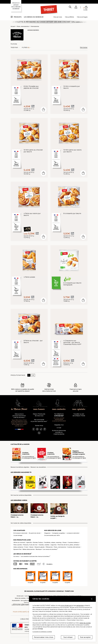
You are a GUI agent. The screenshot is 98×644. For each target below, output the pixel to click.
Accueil (13, 26)
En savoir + (50, 564)
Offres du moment (19, 542)
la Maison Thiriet (19, 409)
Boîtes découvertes (29, 549)
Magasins (47, 533)
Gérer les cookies (85, 623)
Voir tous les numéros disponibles (21, 495)
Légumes (54, 545)
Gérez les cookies (20, 598)
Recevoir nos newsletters (38, 467)
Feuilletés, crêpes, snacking (53, 542)
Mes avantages (82, 17)
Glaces (31, 547)
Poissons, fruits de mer (30, 545)
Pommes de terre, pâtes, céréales (68, 545)
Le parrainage (18, 535)
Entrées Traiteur (38, 542)
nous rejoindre (79, 409)
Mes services (58, 17)
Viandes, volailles (44, 545)
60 (33, 375)
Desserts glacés (40, 547)
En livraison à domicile (20, 533)
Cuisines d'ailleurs (73, 542)
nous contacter (59, 409)
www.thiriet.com (66, 605)
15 (29, 375)
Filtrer (26, 48)
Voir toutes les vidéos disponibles (21, 523)
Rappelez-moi (59, 425)
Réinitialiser (84, 47)
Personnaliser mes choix (44, 637)
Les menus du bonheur (34, 17)
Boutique (39, 549)
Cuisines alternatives (74, 547)
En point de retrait (35, 533)
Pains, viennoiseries (23, 26)
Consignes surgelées (58, 533)
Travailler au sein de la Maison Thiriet (79, 415)
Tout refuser (68, 637)
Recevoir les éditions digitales (20, 467)
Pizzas (65, 542)
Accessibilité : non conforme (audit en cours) (26, 600)
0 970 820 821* (59, 416)
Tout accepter (85, 637)
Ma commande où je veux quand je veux (39, 420)
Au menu (16, 556)
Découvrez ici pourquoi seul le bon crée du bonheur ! (19, 416)
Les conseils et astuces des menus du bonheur (36, 556)
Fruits (26, 547)
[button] (76, 8)
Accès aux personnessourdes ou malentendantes (59, 432)
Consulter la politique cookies (42, 632)
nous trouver (39, 409)
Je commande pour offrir (52, 535)
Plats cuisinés (18, 545)
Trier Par (14, 48)
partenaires (80, 605)
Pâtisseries (49, 547)
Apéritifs (29, 542)
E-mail (59, 428)
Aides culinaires (18, 547)
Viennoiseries (35, 26)
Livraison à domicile (73, 533)
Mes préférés (69, 17)
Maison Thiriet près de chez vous (39, 415)
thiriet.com (20, 596)
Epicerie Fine (17, 549)
